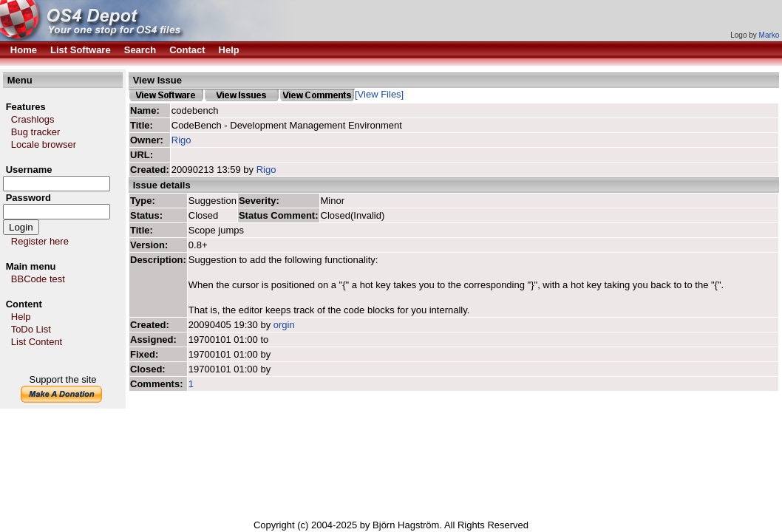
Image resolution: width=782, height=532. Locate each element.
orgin (284, 325)
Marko (769, 35)
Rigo (181, 140)
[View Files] (379, 94)
